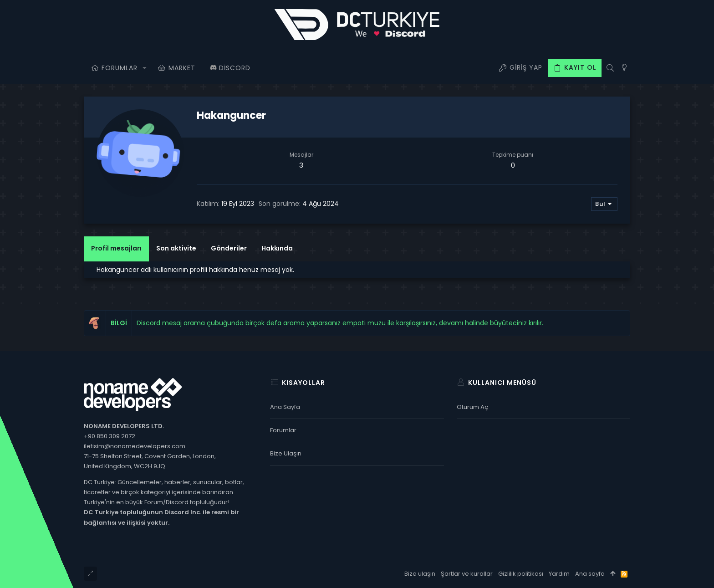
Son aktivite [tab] (176, 248)
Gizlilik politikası (521, 574)
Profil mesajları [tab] (116, 248)
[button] (145, 68)
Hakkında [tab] (277, 248)
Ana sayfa (285, 407)
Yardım (559, 574)
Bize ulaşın (286, 453)
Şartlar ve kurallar (467, 574)
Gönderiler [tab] (229, 248)
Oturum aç (472, 407)
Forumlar (283, 430)
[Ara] (610, 68)
